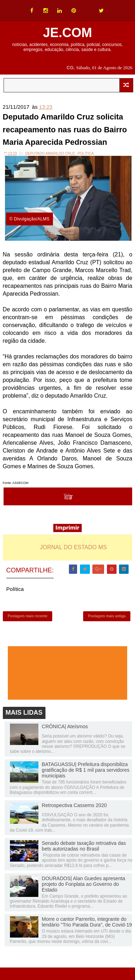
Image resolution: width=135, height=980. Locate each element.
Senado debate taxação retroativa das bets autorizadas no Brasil (84, 846)
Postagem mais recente (28, 616)
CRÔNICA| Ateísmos (65, 726)
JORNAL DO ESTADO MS (73, 547)
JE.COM (67, 33)
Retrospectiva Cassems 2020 (74, 805)
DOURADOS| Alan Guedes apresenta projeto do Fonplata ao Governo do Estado (84, 884)
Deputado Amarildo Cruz (50, 154)
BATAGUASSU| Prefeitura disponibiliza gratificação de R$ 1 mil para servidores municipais (86, 770)
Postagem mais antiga (107, 616)
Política (86, 154)
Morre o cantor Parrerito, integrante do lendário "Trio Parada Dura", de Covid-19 (87, 922)
